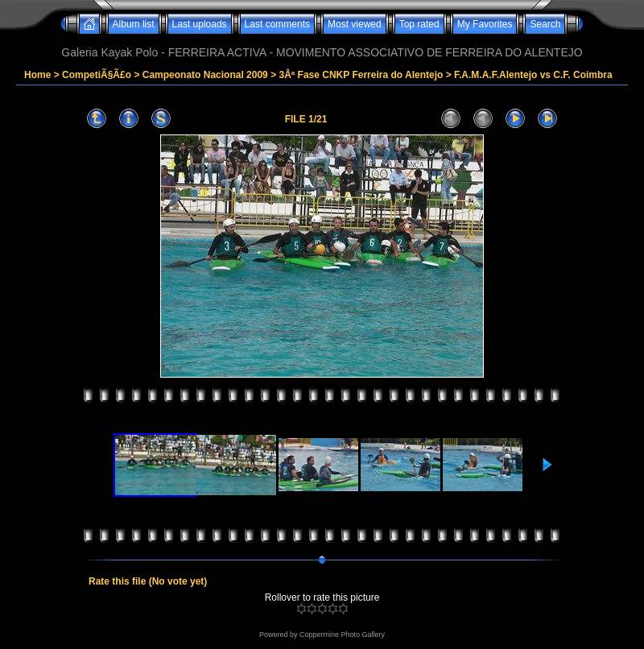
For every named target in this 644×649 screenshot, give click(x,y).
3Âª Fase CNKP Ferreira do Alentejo (361, 75)
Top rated (419, 24)
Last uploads (200, 24)
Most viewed (355, 24)
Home (37, 75)
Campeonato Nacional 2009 (205, 75)
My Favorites (485, 24)
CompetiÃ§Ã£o (97, 75)
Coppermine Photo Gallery (342, 635)
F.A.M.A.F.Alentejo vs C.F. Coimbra (533, 75)
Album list (134, 24)
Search (545, 24)
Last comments (277, 24)
